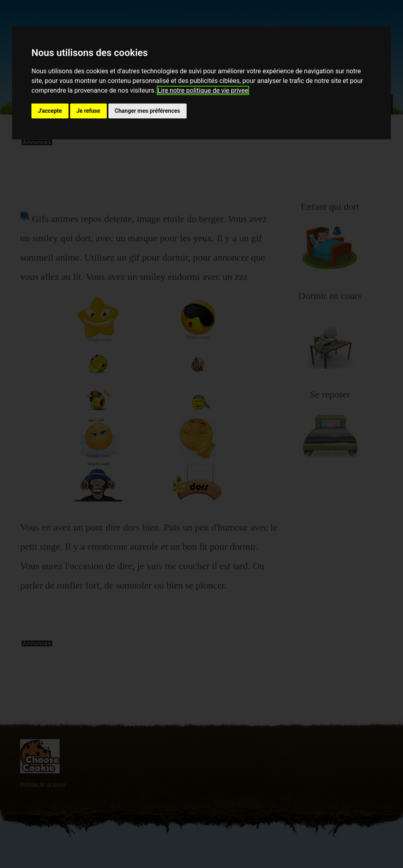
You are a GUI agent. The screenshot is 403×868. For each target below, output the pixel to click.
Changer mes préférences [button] (147, 111)
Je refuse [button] (88, 111)
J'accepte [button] (50, 111)
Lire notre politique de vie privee (203, 90)
